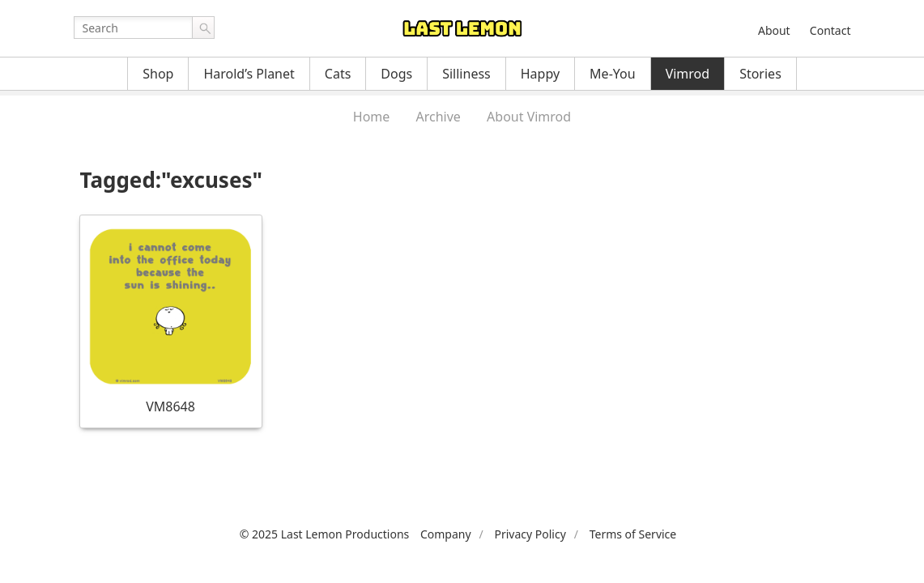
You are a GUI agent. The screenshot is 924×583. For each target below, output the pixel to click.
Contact (830, 30)
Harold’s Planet (249, 74)
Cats (338, 74)
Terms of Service (633, 534)
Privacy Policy (530, 534)
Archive (439, 117)
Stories (760, 74)
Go (203, 28)
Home (372, 117)
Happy (540, 74)
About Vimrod (529, 117)
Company (446, 534)
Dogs (396, 74)
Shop (158, 74)
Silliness (466, 74)
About (774, 30)
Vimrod (688, 74)
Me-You (613, 74)
